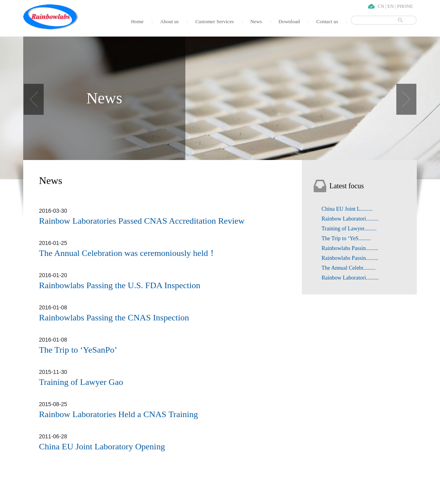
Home (137, 21)
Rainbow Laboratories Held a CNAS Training (118, 414)
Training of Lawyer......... (349, 229)
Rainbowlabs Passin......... (350, 248)
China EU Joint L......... (347, 209)
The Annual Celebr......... (348, 268)
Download (289, 21)
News (256, 21)
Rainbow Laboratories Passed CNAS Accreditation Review (142, 221)
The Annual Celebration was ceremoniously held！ (128, 253)
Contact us (327, 21)
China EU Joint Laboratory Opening (102, 446)
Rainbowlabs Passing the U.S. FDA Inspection (120, 285)
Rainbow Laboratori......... (350, 219)
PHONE (405, 6)
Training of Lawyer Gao (81, 382)
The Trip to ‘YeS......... (346, 238)
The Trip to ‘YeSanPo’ (78, 350)
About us (169, 21)
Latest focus (347, 186)
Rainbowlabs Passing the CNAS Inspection (114, 317)
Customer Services (214, 21)
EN (391, 6)
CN (381, 6)
